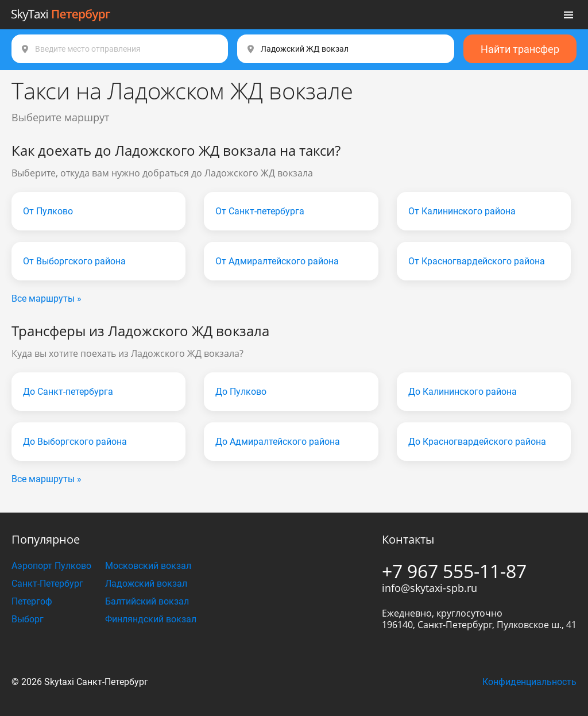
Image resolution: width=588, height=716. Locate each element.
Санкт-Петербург (47, 584)
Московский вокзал (148, 566)
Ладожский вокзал (146, 584)
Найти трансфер (520, 49)
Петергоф (32, 601)
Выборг (28, 619)
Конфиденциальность (529, 682)
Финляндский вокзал (151, 619)
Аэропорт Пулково (51, 566)
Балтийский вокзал (147, 601)
